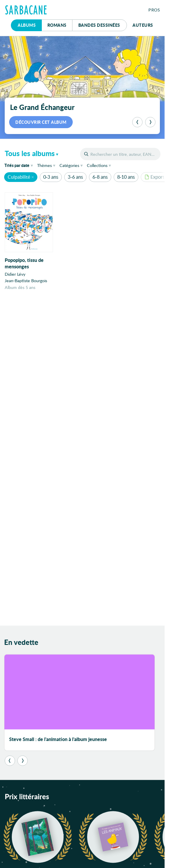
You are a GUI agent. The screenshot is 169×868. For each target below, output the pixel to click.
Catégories (69, 165)
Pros (154, 10)
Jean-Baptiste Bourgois (26, 281)
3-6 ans (75, 177)
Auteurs (143, 25)
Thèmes (44, 165)
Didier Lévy (15, 274)
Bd (99, 25)
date (20, 165)
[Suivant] (150, 122)
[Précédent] (137, 122)
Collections (97, 165)
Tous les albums (30, 153)
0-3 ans (51, 177)
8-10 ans (126, 177)
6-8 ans (100, 177)
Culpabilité (19, 177)
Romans (57, 25)
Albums (27, 25)
